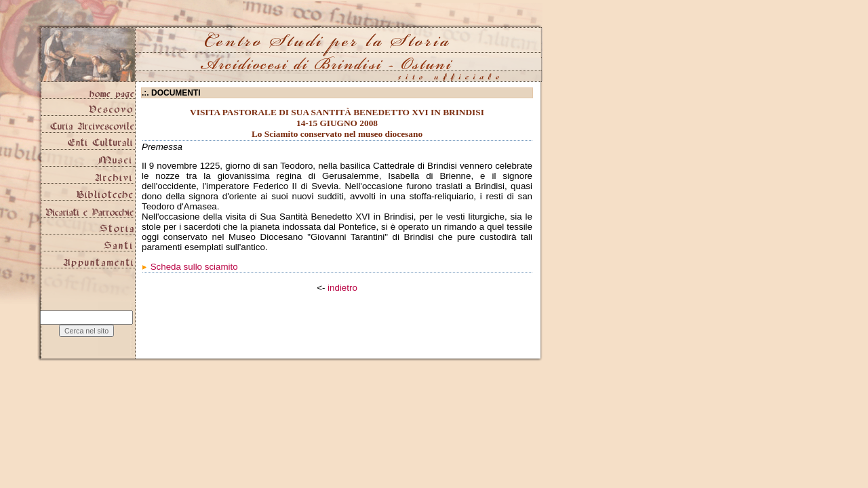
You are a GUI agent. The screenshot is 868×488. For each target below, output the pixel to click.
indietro (342, 288)
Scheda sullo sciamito (194, 267)
